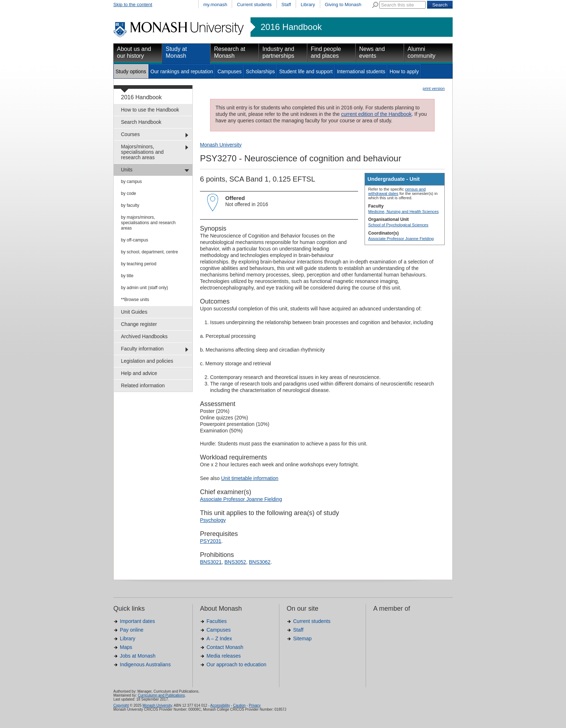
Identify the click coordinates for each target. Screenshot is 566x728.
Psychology (213, 520)
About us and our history (134, 52)
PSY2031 (211, 541)
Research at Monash (230, 52)
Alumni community (421, 52)
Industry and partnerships (278, 52)
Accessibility (220, 705)
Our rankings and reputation (182, 71)
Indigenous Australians (145, 664)
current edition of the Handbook (376, 114)
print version (434, 88)
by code (129, 193)
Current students (254, 5)
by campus (131, 182)
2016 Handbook (291, 27)
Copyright (121, 705)
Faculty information (142, 349)
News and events (372, 52)
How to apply (404, 71)
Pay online (132, 630)
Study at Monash (176, 52)
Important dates (137, 621)
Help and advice (139, 373)
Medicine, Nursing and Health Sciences (403, 212)
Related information (143, 385)
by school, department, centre (149, 252)
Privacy (255, 705)
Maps (126, 647)
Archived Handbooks (144, 336)
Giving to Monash (343, 5)
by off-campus (134, 240)
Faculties (217, 621)
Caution (239, 705)
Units (127, 170)
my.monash (215, 5)
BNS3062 (260, 562)
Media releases (224, 656)
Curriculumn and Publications (161, 695)
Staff (286, 5)
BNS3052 (235, 562)
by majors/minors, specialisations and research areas (148, 223)
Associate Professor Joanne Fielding (401, 239)
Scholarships (260, 71)
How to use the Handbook (150, 110)
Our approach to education (236, 664)
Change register (139, 324)
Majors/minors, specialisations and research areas (142, 152)
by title (127, 276)
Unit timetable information (250, 478)
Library (308, 5)
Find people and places (326, 52)
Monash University (221, 145)
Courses (130, 134)
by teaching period (139, 264)
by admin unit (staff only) (145, 288)
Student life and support (306, 71)
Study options (131, 71)
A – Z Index (219, 638)
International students (361, 71)
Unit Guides (134, 312)
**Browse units (135, 300)
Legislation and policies (147, 361)
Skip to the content (133, 5)
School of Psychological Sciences (398, 225)
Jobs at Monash (138, 656)
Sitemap (302, 638)
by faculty (130, 205)
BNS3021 (211, 562)
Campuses (229, 71)
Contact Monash (225, 647)
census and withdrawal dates (397, 191)
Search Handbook (141, 122)
